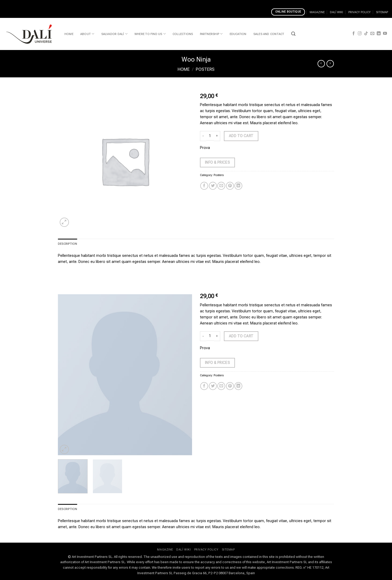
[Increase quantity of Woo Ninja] (217, 136)
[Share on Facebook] (204, 186)
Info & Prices (217, 162)
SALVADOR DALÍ (114, 34)
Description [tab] (68, 244)
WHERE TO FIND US (150, 34)
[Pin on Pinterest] (230, 186)
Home (184, 69)
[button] (293, 34)
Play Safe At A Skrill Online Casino (147, 3)
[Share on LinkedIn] (238, 186)
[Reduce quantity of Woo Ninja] (203, 136)
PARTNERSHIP (211, 34)
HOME (69, 34)
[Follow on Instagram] (360, 34)
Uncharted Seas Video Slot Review (206, 3)
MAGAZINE (317, 12)
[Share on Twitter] (213, 186)
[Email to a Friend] (221, 186)
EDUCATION (238, 34)
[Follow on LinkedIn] (379, 34)
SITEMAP (382, 12)
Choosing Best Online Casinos (26, 3)
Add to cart (241, 136)
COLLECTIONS (183, 34)
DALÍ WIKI (336, 12)
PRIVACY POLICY (360, 12)
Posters (205, 69)
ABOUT (87, 34)
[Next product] (321, 64)
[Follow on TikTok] (366, 34)
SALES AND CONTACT (269, 34)
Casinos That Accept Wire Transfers (85, 3)
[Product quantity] (210, 136)
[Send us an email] (372, 34)
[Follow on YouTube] (385, 34)
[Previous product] (330, 64)
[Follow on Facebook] (354, 34)
